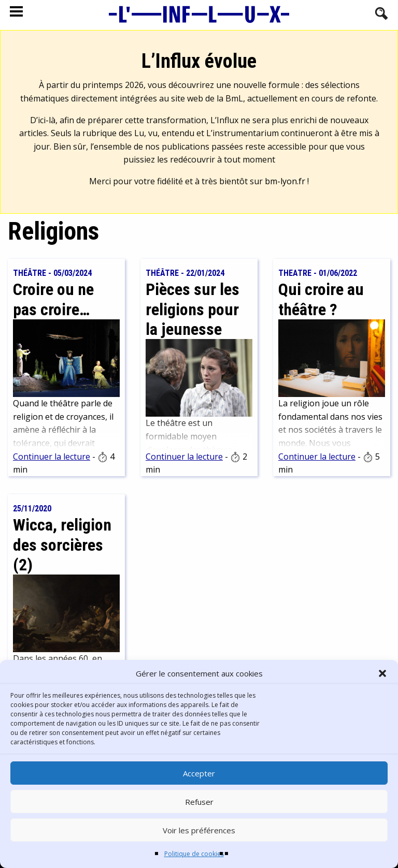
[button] (382, 673)
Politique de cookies (194, 854)
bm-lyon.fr (285, 181)
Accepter (199, 773)
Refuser (199, 802)
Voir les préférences (199, 830)
